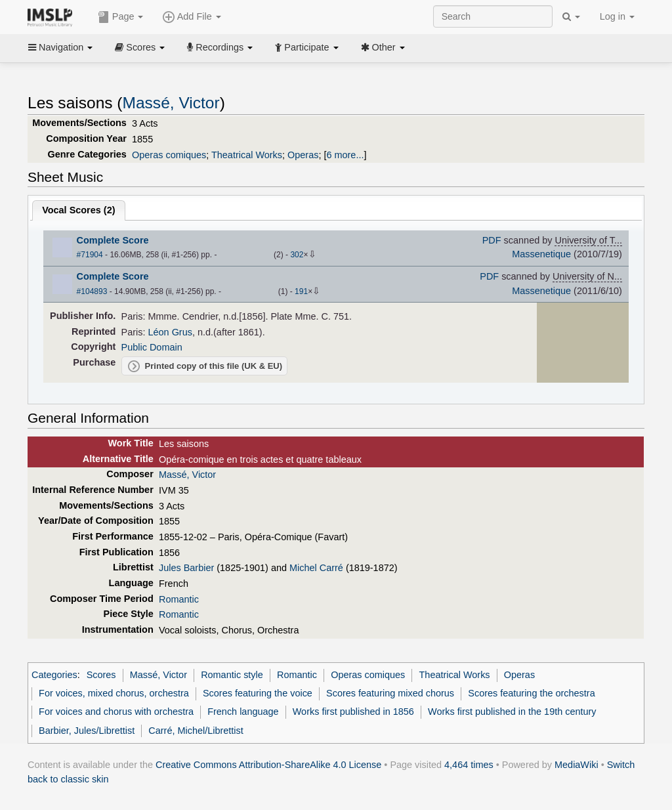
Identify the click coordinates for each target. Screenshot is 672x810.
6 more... (345, 155)
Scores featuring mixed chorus (390, 693)
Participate (306, 47)
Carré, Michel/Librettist (196, 731)
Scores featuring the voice (258, 693)
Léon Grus (170, 332)
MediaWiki (577, 765)
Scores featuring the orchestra (531, 693)
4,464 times (469, 765)
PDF (492, 240)
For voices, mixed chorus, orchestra (114, 693)
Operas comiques (169, 155)
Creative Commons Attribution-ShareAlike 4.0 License (268, 765)
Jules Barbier (186, 568)
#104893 (92, 291)
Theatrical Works (247, 155)
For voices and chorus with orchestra (116, 712)
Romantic (179, 599)
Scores (140, 47)
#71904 (90, 255)
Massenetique (541, 254)
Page (121, 17)
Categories (54, 675)
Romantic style (232, 675)
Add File (192, 17)
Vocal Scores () (78, 210)
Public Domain (152, 347)
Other (383, 47)
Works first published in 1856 (353, 712)
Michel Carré (316, 568)
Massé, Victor (171, 103)
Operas (303, 155)
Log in (617, 16)
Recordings (220, 47)
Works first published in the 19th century (512, 712)
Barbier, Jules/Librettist (87, 731)
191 (301, 291)
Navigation (60, 47)
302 (297, 255)
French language (243, 712)
